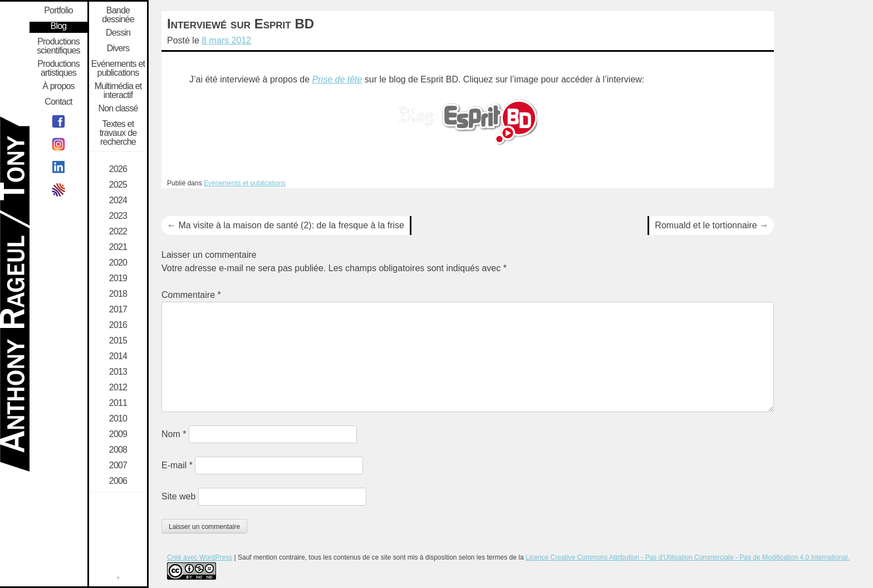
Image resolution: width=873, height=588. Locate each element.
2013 (118, 372)
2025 (118, 185)
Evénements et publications (245, 183)
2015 (118, 341)
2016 (118, 325)
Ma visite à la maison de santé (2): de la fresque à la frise (286, 225)
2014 (118, 356)
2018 (118, 294)
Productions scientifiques (58, 46)
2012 (118, 388)
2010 (118, 419)
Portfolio (58, 11)
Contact (58, 102)
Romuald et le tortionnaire (712, 225)
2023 (118, 216)
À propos (58, 86)
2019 (118, 278)
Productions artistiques (58, 68)
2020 (118, 263)
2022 (118, 232)
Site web (178, 496)
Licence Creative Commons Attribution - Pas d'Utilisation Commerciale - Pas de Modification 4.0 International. (688, 557)
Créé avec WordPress (200, 557)
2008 (118, 450)
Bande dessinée (118, 15)
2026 (118, 169)
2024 (118, 200)
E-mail (177, 465)
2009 (118, 434)
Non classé (118, 109)
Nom (174, 434)
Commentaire (191, 295)
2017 (118, 310)
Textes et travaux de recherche (118, 133)
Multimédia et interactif (118, 91)
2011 (118, 403)
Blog (59, 26)
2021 (118, 247)
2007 (118, 465)
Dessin (118, 33)
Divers (118, 48)
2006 (118, 481)
